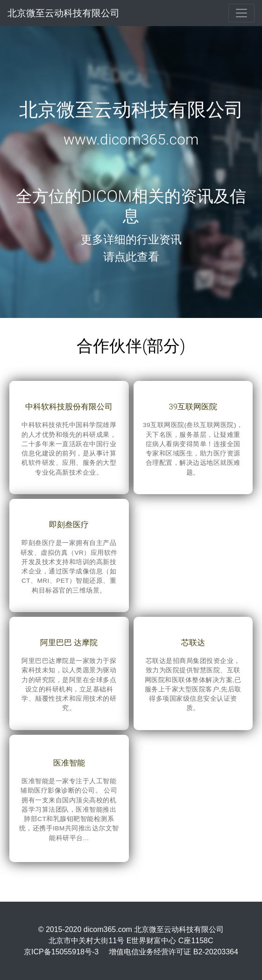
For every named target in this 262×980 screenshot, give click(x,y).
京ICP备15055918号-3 (61, 952)
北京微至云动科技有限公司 (64, 13)
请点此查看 (131, 257)
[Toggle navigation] (241, 13)
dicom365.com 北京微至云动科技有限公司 (154, 929)
